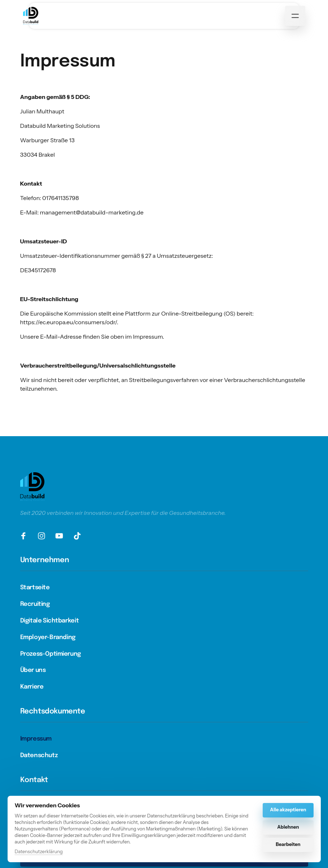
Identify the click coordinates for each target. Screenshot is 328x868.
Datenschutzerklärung (39, 852)
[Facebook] (26, 536)
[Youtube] (62, 536)
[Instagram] (44, 536)
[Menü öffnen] (295, 16)
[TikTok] (80, 536)
